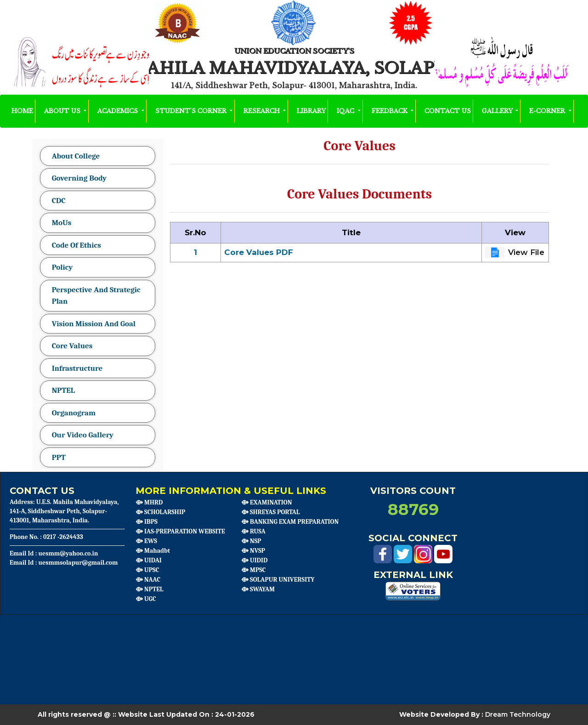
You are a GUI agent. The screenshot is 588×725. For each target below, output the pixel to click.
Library (311, 111)
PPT (59, 457)
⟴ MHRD (149, 502)
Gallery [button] (498, 111)
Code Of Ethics (76, 245)
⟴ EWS (146, 541)
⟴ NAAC (148, 580)
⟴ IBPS (147, 522)
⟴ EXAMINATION (267, 502)
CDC (59, 201)
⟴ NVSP (253, 551)
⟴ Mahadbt (153, 551)
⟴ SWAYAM (258, 589)
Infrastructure (77, 368)
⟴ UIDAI (149, 560)
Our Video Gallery (83, 435)
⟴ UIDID (254, 560)
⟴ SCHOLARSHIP (160, 512)
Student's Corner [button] (192, 111)
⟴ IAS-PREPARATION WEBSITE (180, 531)
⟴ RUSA (253, 531)
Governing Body (79, 178)
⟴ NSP (251, 541)
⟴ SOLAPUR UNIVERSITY (278, 580)
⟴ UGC (146, 599)
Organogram (74, 413)
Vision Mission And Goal (94, 324)
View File (526, 252)
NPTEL (63, 390)
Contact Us (448, 111)
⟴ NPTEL (150, 589)
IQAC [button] (346, 111)
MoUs (62, 223)
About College (76, 156)
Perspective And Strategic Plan (96, 296)
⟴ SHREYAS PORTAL (270, 512)
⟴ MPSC (254, 570)
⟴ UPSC (147, 570)
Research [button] (263, 111)
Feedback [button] (390, 111)
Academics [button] (119, 111)
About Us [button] (63, 111)
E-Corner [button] (548, 111)
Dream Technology (518, 714)
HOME (22, 110)
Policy (62, 267)
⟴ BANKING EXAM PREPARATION (290, 522)
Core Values (72, 346)
